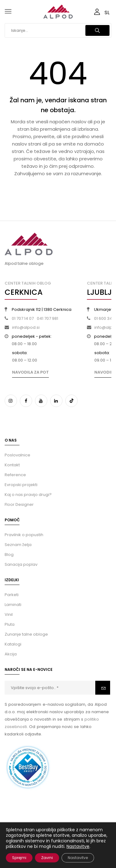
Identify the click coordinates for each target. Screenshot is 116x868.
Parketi (12, 595)
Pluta (10, 624)
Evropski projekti (21, 485)
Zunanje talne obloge (26, 634)
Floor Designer (19, 504)
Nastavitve (78, 846)
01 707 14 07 (23, 318)
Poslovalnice (17, 455)
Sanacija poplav (21, 564)
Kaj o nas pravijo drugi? (28, 495)
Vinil (9, 614)
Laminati (13, 605)
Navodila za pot (30, 372)
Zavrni (47, 858)
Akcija (11, 654)
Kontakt (12, 465)
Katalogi (13, 644)
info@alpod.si (26, 327)
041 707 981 (47, 318)
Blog (9, 555)
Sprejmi (19, 858)
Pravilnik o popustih (24, 535)
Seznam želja (18, 545)
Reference (15, 475)
